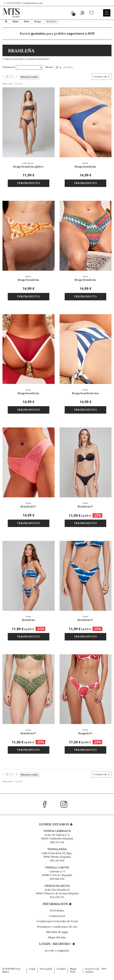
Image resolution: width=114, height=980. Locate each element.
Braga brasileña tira (85, 391)
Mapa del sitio (57, 937)
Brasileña (28, 618)
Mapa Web (73, 970)
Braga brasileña (85, 165)
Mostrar (49, 67)
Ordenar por (9, 67)
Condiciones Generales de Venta (57, 921)
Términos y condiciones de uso (57, 927)
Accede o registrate (57, 951)
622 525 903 (57, 861)
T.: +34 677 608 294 (12, 3)
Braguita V (85, 731)
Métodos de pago (57, 932)
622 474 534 (57, 842)
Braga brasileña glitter (28, 165)
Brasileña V (28, 505)
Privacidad (46, 969)
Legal (32, 969)
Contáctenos (57, 916)
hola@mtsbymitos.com (33, 3)
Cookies (61, 969)
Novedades (57, 911)
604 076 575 (57, 897)
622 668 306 (57, 879)
